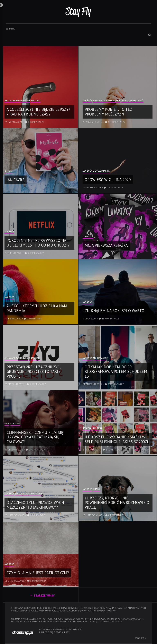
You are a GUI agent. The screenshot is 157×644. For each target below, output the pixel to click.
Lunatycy (88, 237)
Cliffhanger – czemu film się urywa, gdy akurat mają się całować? (35, 437)
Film (7, 424)
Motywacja (100, 358)
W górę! (139, 638)
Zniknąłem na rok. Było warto (114, 311)
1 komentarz (35, 319)
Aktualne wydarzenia (17, 101)
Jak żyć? (36, 101)
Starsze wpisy (44, 595)
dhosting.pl (75, 629)
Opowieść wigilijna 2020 (108, 180)
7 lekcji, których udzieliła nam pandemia (37, 308)
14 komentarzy (117, 122)
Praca (96, 489)
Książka (87, 428)
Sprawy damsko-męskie (107, 101)
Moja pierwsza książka (106, 245)
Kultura (15, 424)
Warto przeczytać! (132, 101)
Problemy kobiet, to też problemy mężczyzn (108, 112)
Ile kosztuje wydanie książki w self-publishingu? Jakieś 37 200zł (117, 439)
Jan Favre (16, 180)
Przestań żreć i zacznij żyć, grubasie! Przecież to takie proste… (34, 372)
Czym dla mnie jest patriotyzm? (38, 573)
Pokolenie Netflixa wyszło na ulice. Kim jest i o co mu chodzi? (38, 243)
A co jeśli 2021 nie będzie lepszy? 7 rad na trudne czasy (38, 112)
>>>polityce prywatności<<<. (100, 611)
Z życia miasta (101, 171)
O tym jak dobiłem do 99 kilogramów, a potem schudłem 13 (116, 372)
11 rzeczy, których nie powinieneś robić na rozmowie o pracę (117, 503)
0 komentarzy (36, 122)
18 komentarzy (110, 319)
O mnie (8, 171)
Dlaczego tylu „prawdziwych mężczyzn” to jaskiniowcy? (35, 505)
